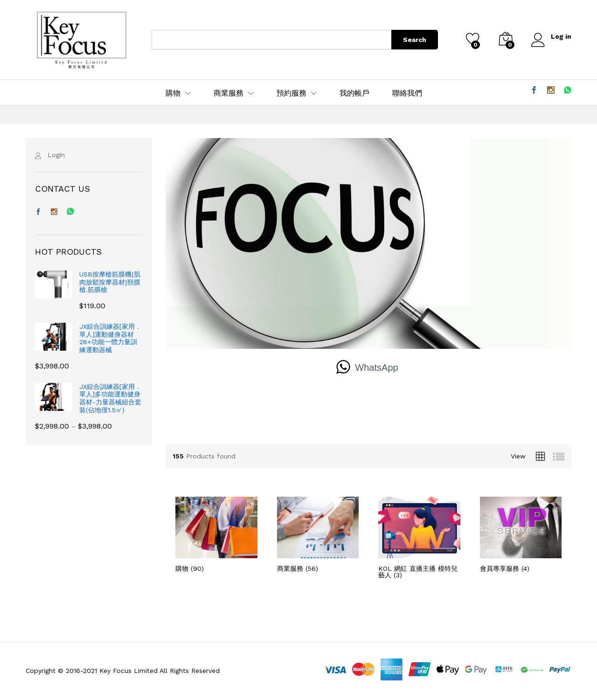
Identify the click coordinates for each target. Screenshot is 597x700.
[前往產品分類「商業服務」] (318, 534)
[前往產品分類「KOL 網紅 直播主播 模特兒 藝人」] (419, 537)
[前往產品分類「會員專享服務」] (521, 534)
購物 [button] (173, 93)
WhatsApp (376, 367)
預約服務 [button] (292, 93)
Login (56, 155)
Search (415, 40)
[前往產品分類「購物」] (216, 534)
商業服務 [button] (229, 93)
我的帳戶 (354, 93)
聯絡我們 (407, 93)
